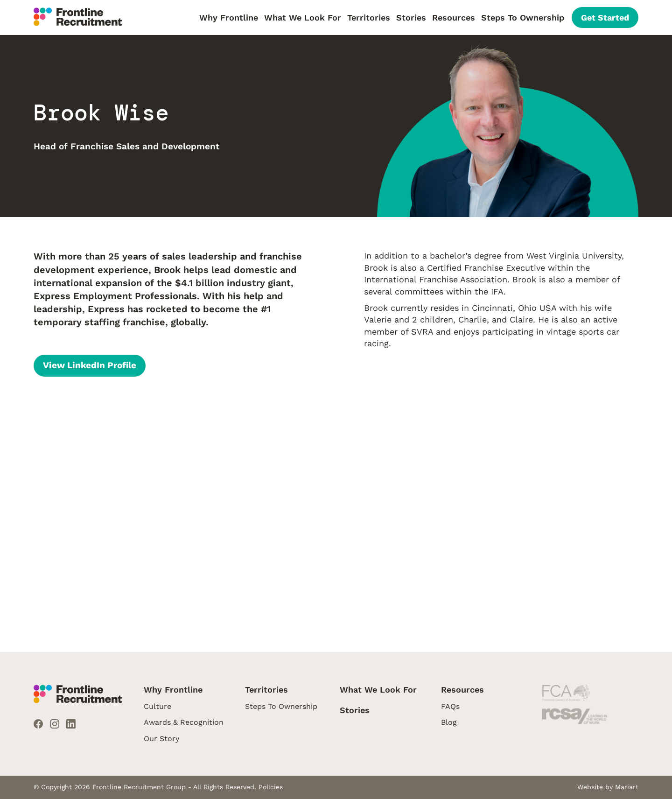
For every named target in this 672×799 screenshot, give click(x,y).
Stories (411, 18)
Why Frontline (229, 18)
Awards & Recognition (184, 722)
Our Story (161, 739)
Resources (454, 18)
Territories (369, 18)
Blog (449, 722)
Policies (271, 787)
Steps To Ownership (523, 18)
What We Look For (303, 18)
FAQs (450, 706)
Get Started (605, 18)
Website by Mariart (608, 787)
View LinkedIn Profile (90, 365)
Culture (157, 706)
